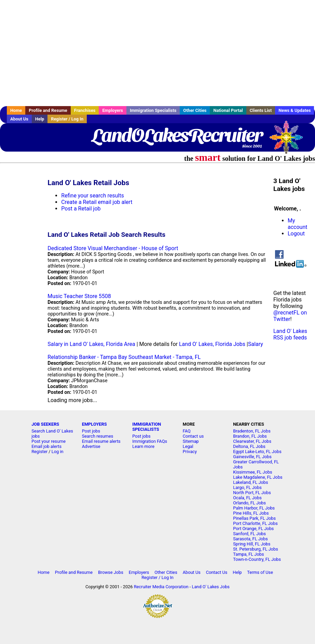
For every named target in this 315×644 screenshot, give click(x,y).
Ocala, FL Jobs (247, 498)
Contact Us (217, 572)
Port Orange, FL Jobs (253, 529)
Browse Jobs (111, 572)
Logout (296, 234)
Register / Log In (67, 119)
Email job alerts (46, 446)
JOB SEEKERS (45, 424)
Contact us (193, 436)
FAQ (187, 431)
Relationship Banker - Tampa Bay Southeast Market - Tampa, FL (124, 357)
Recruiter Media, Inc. (289, 141)
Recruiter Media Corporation (161, 587)
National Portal (228, 110)
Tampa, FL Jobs (248, 554)
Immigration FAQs (150, 441)
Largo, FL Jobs (247, 487)
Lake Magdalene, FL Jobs (258, 477)
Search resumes (98, 436)
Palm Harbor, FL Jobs (254, 508)
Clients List (261, 110)
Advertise (91, 446)
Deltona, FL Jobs (249, 446)
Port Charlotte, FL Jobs (255, 523)
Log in (58, 452)
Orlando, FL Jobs (249, 503)
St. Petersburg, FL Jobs (256, 549)
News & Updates (295, 110)
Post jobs (91, 431)
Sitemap (191, 441)
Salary (256, 344)
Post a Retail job (81, 209)
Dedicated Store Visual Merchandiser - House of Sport (113, 248)
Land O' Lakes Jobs (211, 587)
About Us (19, 119)
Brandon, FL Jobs (250, 436)
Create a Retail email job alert (97, 202)
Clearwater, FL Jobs (252, 441)
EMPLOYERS (94, 424)
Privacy (190, 452)
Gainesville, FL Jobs (252, 457)
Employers (113, 110)
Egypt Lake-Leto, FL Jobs (257, 452)
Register (39, 452)
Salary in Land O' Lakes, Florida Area (91, 344)
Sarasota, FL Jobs (250, 539)
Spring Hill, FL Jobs (252, 544)
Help (40, 119)
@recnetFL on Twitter (290, 316)
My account (297, 224)
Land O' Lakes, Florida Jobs (212, 344)
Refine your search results (92, 196)
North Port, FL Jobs (252, 493)
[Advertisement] (157, 53)
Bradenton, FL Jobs (252, 431)
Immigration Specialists (153, 110)
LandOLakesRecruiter (177, 135)
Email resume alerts (101, 441)
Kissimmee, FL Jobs (252, 472)
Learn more (143, 446)
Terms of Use (260, 572)
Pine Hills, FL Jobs (251, 513)
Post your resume (49, 441)
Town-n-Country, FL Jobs (257, 559)
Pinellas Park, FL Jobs (254, 518)
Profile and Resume (48, 110)
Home (16, 110)
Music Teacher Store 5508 (79, 296)
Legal (188, 446)
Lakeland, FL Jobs (250, 482)
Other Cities (195, 110)
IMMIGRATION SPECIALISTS (147, 427)
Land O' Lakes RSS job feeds (290, 334)
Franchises (85, 110)
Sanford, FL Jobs (249, 534)
